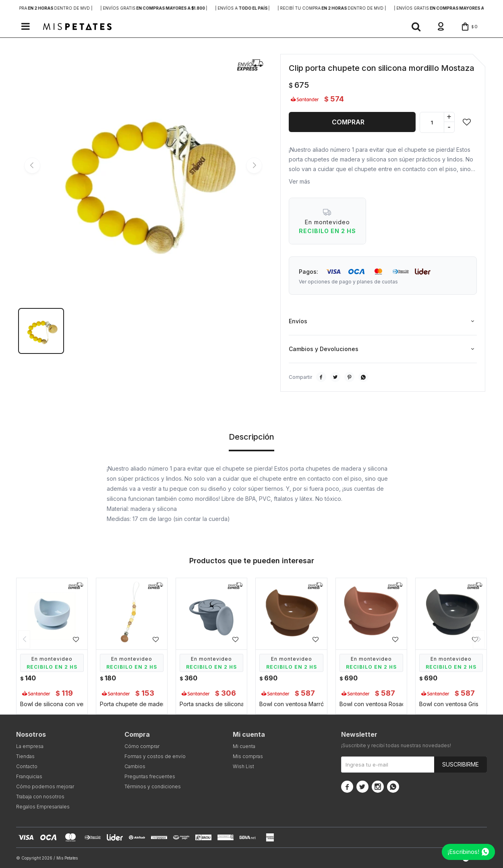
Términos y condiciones (153, 786)
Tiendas (25, 756)
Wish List (243, 766)
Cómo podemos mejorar (45, 786)
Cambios (135, 766)
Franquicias (29, 776)
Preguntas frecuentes (150, 776)
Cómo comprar (142, 746)
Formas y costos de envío (155, 756)
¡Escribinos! (463, 852)
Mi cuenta (244, 746)
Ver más (299, 181)
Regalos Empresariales (43, 807)
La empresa (30, 746)
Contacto (27, 766)
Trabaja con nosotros (40, 797)
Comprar (348, 122)
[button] (416, 27)
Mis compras (248, 756)
